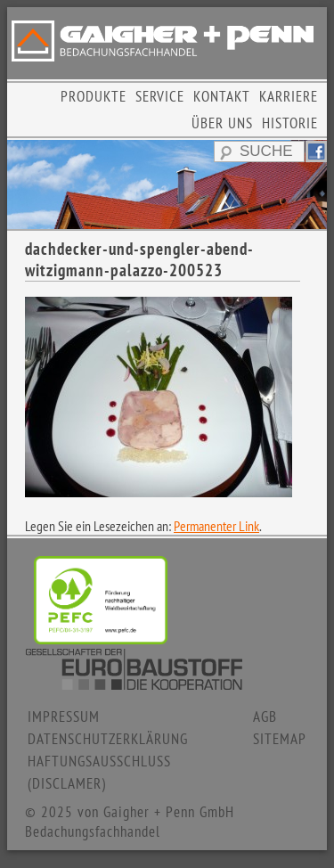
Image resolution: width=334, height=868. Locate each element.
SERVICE (160, 96)
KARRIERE (289, 96)
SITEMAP (280, 739)
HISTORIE (290, 123)
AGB (265, 717)
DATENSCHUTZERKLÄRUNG (108, 739)
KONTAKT (222, 96)
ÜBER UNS (222, 123)
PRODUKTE (94, 96)
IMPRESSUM (64, 717)
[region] (167, 184)
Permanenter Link (216, 526)
